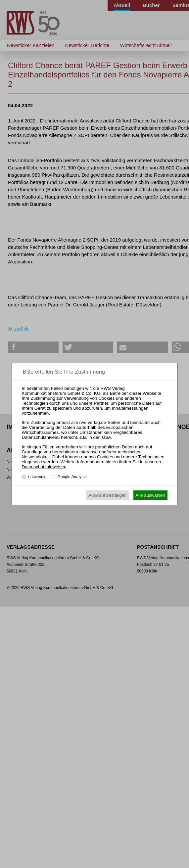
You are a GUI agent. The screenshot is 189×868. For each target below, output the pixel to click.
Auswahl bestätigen (108, 495)
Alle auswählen (150, 495)
